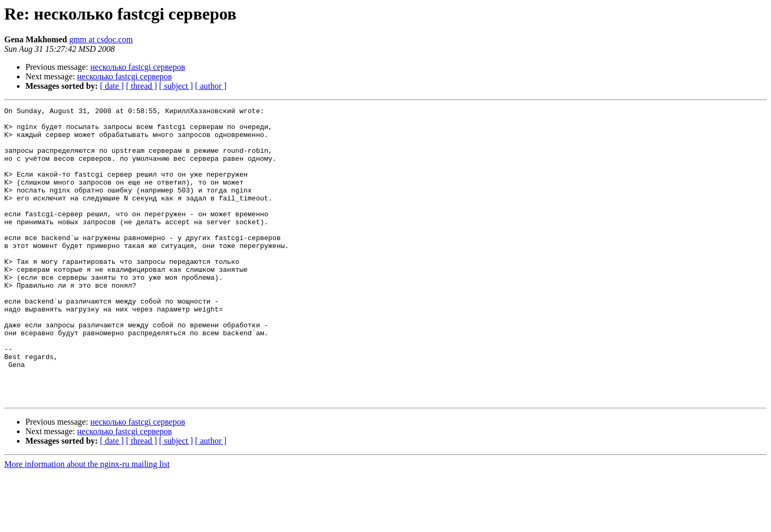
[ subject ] (176, 86)
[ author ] (211, 86)
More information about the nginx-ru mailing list (87, 523)
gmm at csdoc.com (101, 39)
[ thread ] (141, 86)
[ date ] (112, 86)
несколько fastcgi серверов (138, 67)
